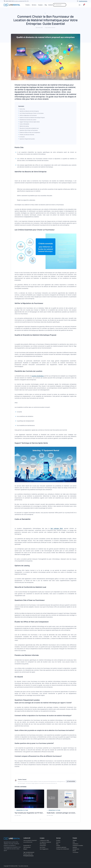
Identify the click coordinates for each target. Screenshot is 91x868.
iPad (74, 842)
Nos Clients (43, 847)
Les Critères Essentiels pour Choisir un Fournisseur (32, 113)
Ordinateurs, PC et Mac (22, 810)
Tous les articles (71, 781)
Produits (28, 5)
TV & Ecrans (75, 852)
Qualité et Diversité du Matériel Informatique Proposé (32, 118)
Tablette (75, 840)
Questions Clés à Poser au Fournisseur (29, 130)
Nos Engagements (44, 849)
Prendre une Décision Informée (27, 135)
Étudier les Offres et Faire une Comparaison (30, 132)
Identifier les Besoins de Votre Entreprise (29, 111)
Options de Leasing (24, 126)
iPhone (74, 851)
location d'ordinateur (38, 376)
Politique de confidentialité (63, 849)
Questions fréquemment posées (27, 139)
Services (34, 5)
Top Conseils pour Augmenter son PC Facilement (31, 813)
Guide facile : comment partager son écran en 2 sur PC (65, 813)
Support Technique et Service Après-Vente (30, 122)
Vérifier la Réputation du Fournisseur (28, 115)
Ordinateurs (75, 844)
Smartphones (76, 849)
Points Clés (22, 109)
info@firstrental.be (83, 1)
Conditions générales (61, 847)
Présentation (43, 845)
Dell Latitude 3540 (57, 528)
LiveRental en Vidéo (44, 840)
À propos (40, 5)
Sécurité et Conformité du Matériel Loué (29, 128)
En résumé (22, 137)
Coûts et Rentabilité (24, 124)
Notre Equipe (43, 844)
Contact (50, 5)
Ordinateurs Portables (78, 845)
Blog (46, 5)
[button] (40, 819)
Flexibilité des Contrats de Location (28, 120)
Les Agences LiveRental (45, 842)
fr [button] (80, 5)
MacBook (75, 847)
